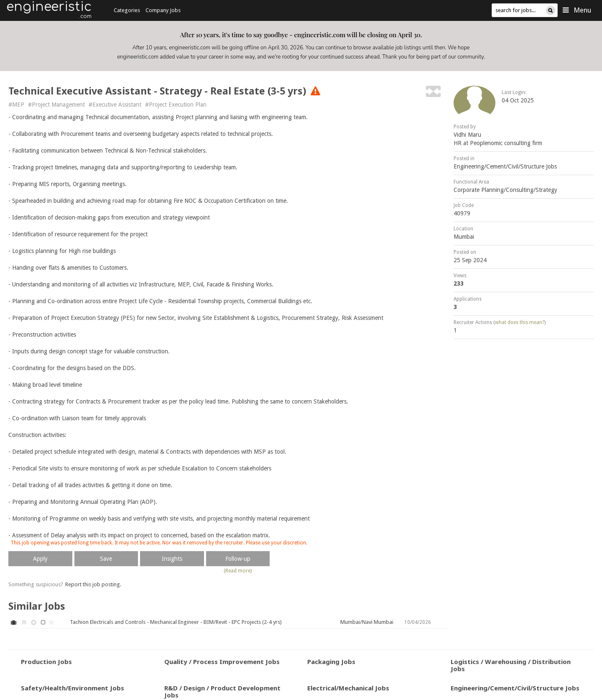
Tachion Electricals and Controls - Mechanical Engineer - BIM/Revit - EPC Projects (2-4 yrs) (176, 622)
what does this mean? (520, 322)
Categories (127, 10)
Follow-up (238, 559)
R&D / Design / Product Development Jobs (222, 691)
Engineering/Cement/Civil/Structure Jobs (505, 166)
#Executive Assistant (115, 105)
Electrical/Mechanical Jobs (348, 688)
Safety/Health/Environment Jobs (73, 688)
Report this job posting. (93, 584)
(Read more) (238, 571)
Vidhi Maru (467, 135)
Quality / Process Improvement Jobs (222, 662)
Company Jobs (163, 10)
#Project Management (56, 105)
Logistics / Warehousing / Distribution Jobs (511, 665)
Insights (172, 559)
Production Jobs (46, 662)
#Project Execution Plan (176, 105)
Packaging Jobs (331, 662)
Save (106, 559)
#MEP (16, 105)
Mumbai (464, 237)
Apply (40, 559)
